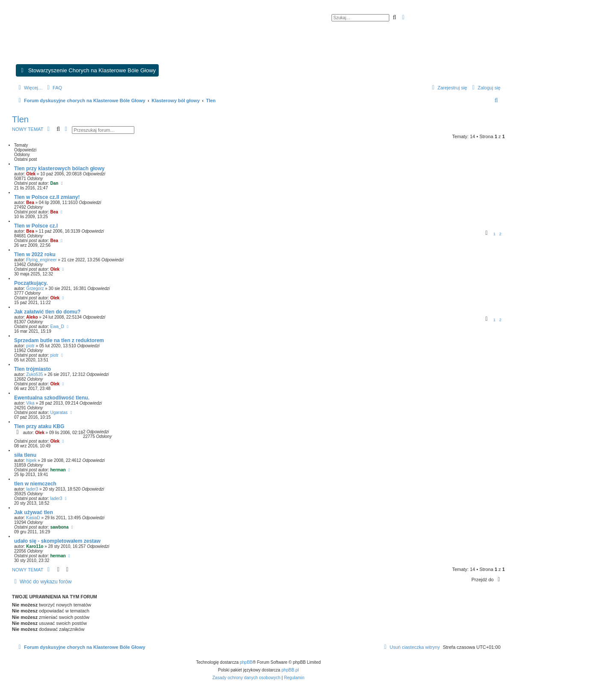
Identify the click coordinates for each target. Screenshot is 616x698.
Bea (30, 203)
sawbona (60, 527)
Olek (31, 174)
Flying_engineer (41, 260)
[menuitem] (53, 88)
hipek (31, 460)
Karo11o (35, 546)
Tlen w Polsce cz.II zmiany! (47, 197)
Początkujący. (31, 283)
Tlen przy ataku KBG (39, 426)
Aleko (32, 317)
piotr (30, 346)
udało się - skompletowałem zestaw (57, 541)
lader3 (32, 489)
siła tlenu (25, 455)
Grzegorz (35, 288)
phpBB (246, 662)
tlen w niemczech (35, 484)
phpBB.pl (290, 670)
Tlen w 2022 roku (35, 254)
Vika (30, 403)
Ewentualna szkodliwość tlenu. (52, 398)
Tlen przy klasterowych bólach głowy (59, 169)
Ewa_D (57, 327)
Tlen (20, 119)
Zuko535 (34, 374)
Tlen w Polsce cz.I (36, 226)
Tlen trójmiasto (33, 369)
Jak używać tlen (34, 512)
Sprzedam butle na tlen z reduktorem (59, 340)
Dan (55, 183)
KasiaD (33, 518)
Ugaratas (59, 413)
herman (58, 470)
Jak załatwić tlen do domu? (47, 312)
